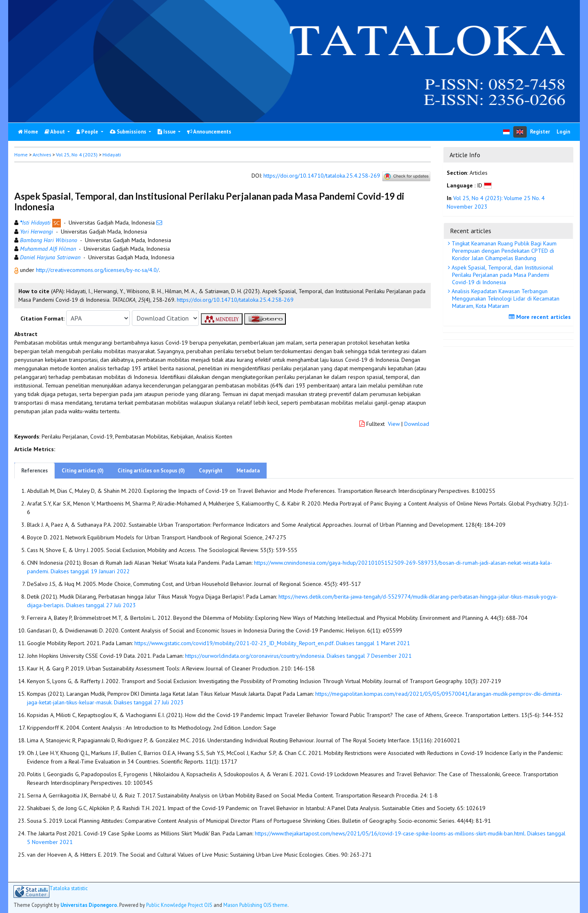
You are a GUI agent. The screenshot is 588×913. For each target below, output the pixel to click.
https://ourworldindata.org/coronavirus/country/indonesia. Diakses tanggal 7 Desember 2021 (298, 656)
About (55, 132)
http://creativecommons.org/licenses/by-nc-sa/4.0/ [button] (97, 270)
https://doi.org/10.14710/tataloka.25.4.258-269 (322, 176)
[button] (17, 270)
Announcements (209, 132)
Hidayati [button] (112, 155)
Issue (167, 132)
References (35, 471)
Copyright (211, 471)
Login (563, 132)
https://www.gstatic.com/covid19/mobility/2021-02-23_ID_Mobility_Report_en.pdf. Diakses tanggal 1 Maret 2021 (272, 643)
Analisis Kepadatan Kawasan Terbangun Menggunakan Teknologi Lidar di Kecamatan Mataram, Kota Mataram (505, 298)
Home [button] (21, 155)
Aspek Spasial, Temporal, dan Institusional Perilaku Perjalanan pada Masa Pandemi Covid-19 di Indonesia (502, 275)
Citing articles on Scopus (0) (151, 471)
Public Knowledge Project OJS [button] (179, 905)
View (394, 424)
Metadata (248, 471)
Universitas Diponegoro (89, 905)
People (88, 132)
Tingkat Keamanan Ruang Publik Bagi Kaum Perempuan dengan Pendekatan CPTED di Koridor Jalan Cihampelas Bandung (503, 251)
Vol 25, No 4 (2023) (77, 155)
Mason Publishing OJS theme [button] (255, 905)
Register (540, 132)
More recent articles (541, 317)
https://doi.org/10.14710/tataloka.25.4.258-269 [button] (235, 300)
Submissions (129, 132)
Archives (42, 155)
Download (417, 424)
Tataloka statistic (69, 888)
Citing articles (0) (83, 471)
